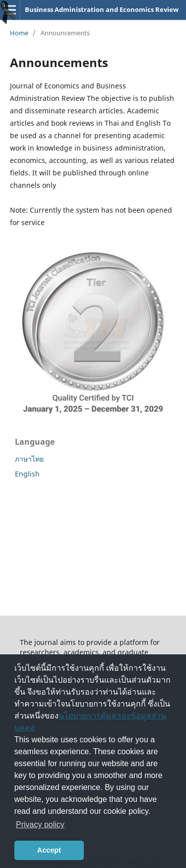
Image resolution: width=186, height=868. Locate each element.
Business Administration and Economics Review (102, 9)
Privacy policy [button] (40, 825)
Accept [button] (49, 850)
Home (19, 33)
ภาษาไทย (29, 459)
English (27, 474)
